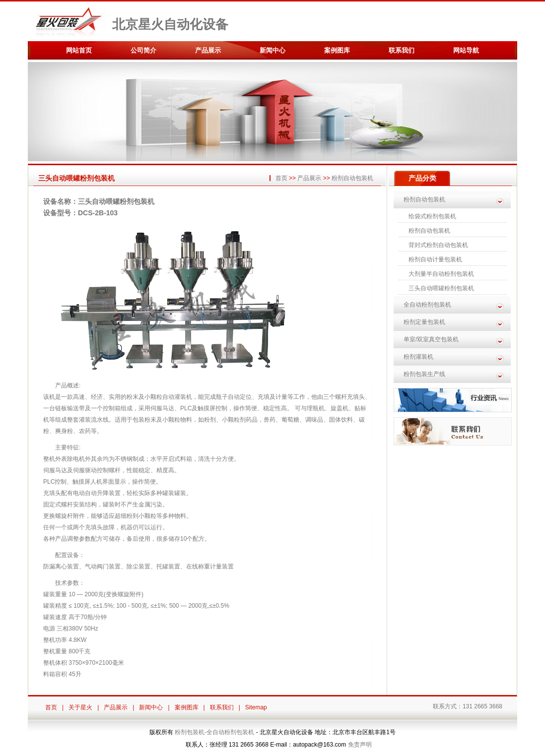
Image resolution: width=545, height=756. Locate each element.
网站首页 (79, 50)
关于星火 (80, 707)
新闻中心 (272, 50)
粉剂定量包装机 (424, 322)
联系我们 (402, 50)
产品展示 (208, 50)
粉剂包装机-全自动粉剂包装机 (214, 732)
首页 (281, 178)
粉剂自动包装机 (352, 178)
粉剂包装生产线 (424, 374)
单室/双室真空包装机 (431, 339)
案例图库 (337, 50)
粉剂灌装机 (418, 357)
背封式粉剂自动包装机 (438, 245)
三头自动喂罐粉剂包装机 (441, 288)
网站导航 (466, 50)
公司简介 (143, 50)
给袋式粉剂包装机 (432, 216)
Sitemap (256, 707)
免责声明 (360, 745)
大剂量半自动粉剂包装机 (441, 274)
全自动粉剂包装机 (427, 305)
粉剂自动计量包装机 (435, 259)
